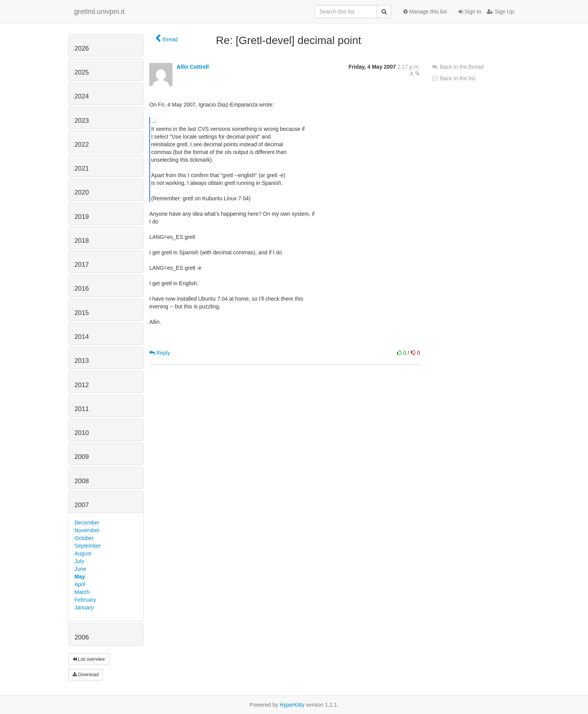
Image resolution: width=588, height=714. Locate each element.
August (83, 553)
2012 (82, 385)
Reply (160, 353)
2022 (82, 145)
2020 (82, 192)
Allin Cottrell (193, 67)
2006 (82, 637)
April (80, 584)
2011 (82, 409)
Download (86, 675)
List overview (89, 659)
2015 (82, 313)
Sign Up (500, 12)
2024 (82, 96)
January (84, 607)
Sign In (470, 12)
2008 (82, 481)
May (80, 577)
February (85, 600)
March (82, 592)
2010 (82, 433)
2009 (82, 457)
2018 (82, 241)
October (84, 538)
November (87, 530)
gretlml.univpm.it (99, 12)
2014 (82, 337)
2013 (82, 361)
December (87, 523)
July (79, 561)
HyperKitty (292, 705)
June (80, 569)
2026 (82, 48)
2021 (82, 168)
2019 (82, 217)
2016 (82, 288)
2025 (82, 72)
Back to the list (453, 78)
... (154, 120)
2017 (82, 265)
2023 (82, 121)
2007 (82, 505)
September (88, 546)
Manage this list (425, 12)
